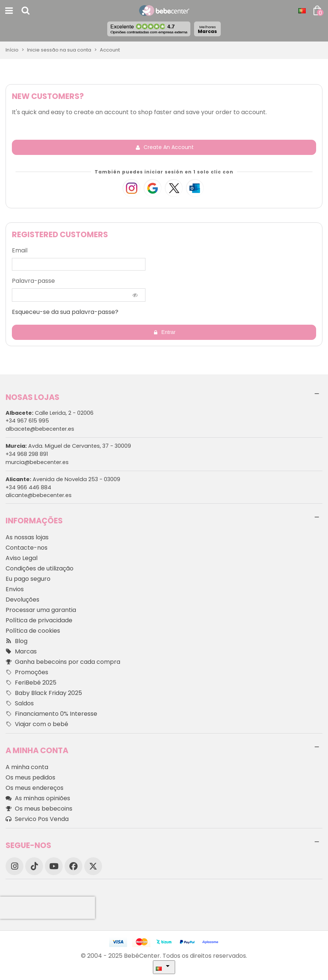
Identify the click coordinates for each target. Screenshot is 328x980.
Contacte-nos (27, 548)
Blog (17, 641)
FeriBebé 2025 (31, 683)
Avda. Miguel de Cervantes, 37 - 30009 (68, 446)
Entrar (164, 332)
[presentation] (47, 908)
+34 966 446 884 (28, 487)
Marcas (207, 29)
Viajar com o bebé (37, 724)
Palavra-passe (33, 281)
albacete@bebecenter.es (40, 429)
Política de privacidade (39, 620)
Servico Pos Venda (37, 819)
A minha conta (27, 767)
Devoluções (22, 600)
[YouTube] (54, 866)
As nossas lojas (27, 537)
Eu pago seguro (28, 579)
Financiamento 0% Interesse (51, 714)
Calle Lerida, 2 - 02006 (50, 413)
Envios (15, 589)
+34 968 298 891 (27, 454)
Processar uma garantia (41, 610)
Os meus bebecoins (39, 809)
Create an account (165, 147)
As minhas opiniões (38, 798)
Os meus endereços (35, 788)
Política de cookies (33, 631)
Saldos (20, 703)
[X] (93, 866)
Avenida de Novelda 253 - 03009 (63, 479)
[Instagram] (14, 866)
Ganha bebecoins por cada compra (63, 662)
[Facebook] (73, 866)
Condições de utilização (40, 568)
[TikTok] (34, 866)
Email (20, 250)
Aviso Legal (22, 558)
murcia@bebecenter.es (37, 462)
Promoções (27, 672)
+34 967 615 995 (27, 421)
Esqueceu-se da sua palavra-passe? (65, 312)
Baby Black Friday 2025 (44, 693)
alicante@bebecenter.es (39, 495)
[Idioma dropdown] (302, 11)
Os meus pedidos (30, 777)
